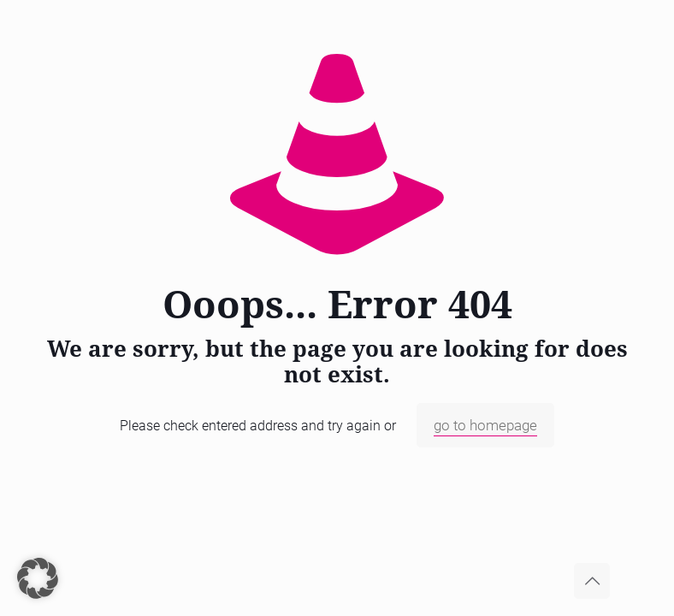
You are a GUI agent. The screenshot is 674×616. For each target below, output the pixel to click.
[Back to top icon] (592, 581)
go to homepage (485, 425)
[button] (38, 578)
